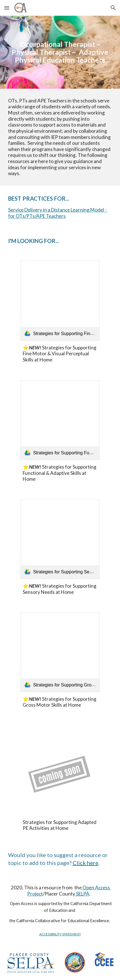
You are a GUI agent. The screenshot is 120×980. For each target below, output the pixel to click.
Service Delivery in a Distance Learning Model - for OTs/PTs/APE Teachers (58, 213)
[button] (7, 8)
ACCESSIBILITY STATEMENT (60, 934)
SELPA (82, 894)
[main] (60, 52)
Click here (86, 863)
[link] (60, 300)
